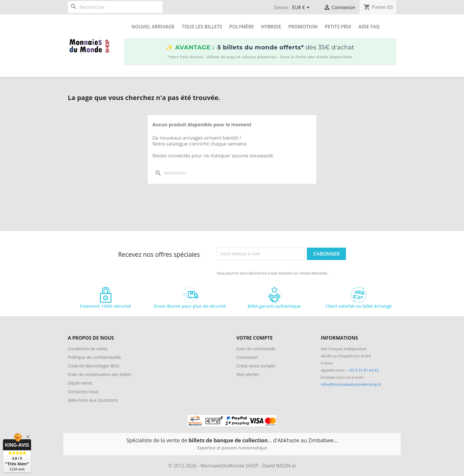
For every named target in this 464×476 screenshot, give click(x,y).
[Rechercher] (115, 7)
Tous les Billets (202, 27)
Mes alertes (248, 374)
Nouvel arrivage (153, 27)
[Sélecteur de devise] (302, 8)
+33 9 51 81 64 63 (363, 370)
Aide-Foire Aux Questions (93, 400)
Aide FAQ (369, 27)
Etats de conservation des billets (100, 374)
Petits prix (338, 27)
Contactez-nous (83, 392)
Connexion (247, 357)
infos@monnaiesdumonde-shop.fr (351, 384)
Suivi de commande (256, 349)
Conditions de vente (88, 349)
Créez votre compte (256, 366)
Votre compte (254, 338)
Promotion (303, 27)
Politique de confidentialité (94, 357)
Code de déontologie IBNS (94, 366)
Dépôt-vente (80, 383)
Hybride (271, 27)
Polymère (242, 27)
